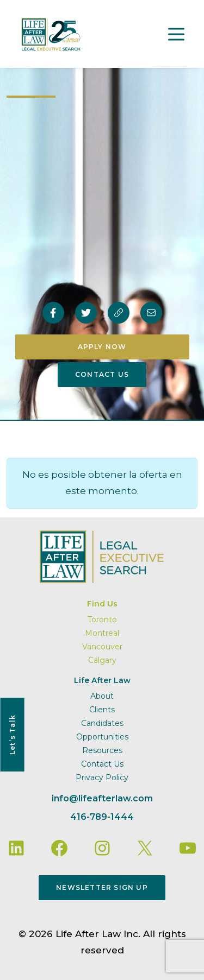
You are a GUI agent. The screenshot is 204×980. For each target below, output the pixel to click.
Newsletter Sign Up (102, 887)
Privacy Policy (102, 777)
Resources (102, 750)
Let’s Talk (12, 735)
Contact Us (102, 374)
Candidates (102, 723)
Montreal (102, 633)
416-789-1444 (102, 817)
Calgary (102, 660)
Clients (102, 710)
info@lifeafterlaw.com (102, 798)
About (102, 696)
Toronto (102, 619)
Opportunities (102, 737)
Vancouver (102, 647)
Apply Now (102, 347)
